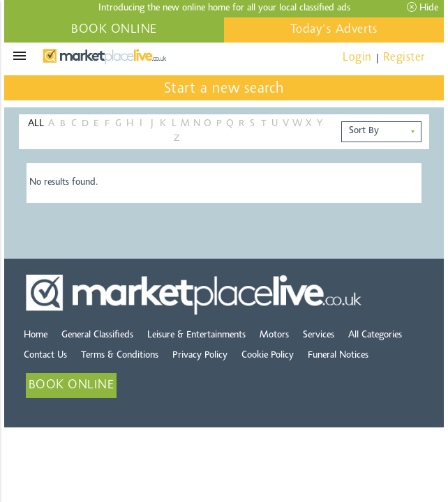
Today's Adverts (334, 30)
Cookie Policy (268, 356)
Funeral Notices (338, 356)
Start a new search (224, 89)
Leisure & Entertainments (196, 335)
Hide (423, 8)
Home (36, 335)
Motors (274, 335)
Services (319, 335)
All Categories (375, 335)
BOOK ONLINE (114, 30)
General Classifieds (97, 335)
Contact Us (45, 356)
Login (357, 58)
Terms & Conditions (120, 356)
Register (404, 58)
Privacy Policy (200, 356)
